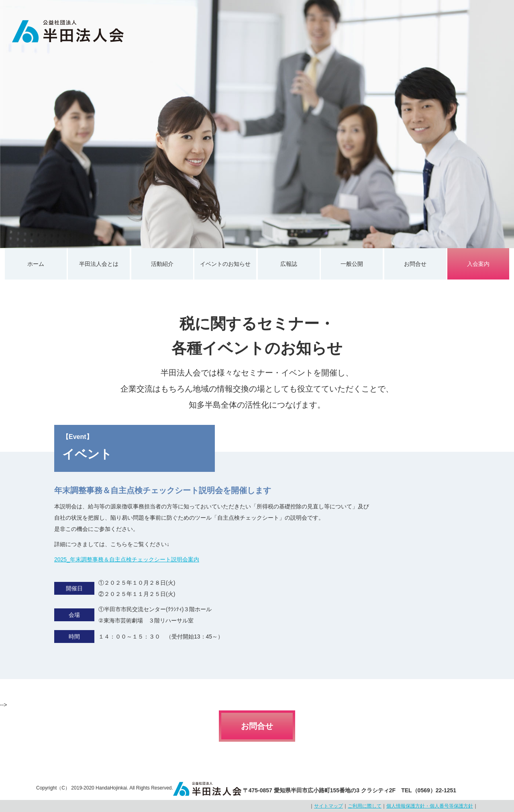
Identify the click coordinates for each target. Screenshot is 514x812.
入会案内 (478, 264)
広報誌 (289, 264)
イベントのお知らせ (225, 264)
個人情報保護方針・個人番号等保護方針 (430, 806)
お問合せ (415, 264)
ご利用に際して (365, 806)
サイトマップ (328, 806)
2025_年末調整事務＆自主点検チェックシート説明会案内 (127, 559)
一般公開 (352, 264)
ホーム (36, 264)
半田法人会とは (99, 264)
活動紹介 (162, 264)
